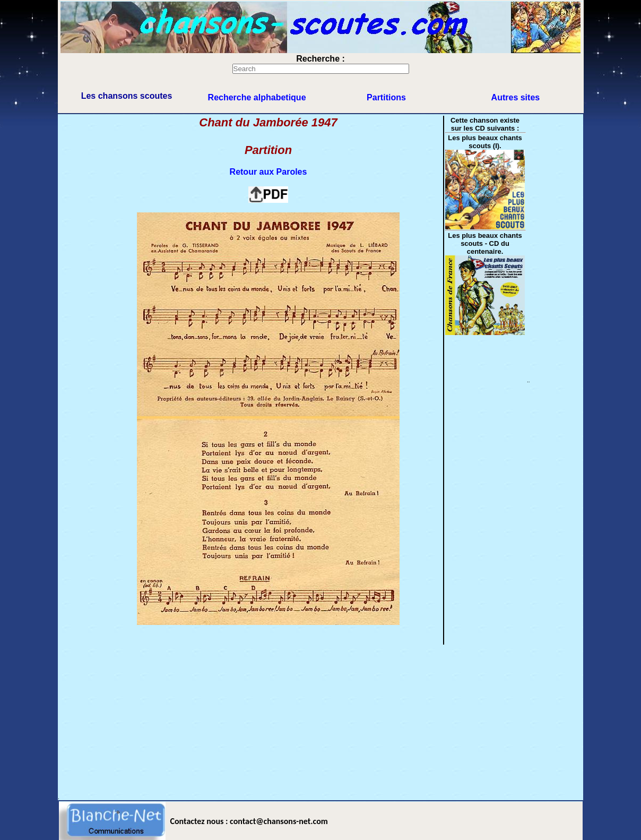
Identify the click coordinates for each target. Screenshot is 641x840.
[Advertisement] (320, 720)
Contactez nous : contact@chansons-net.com (249, 821)
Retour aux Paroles (268, 172)
